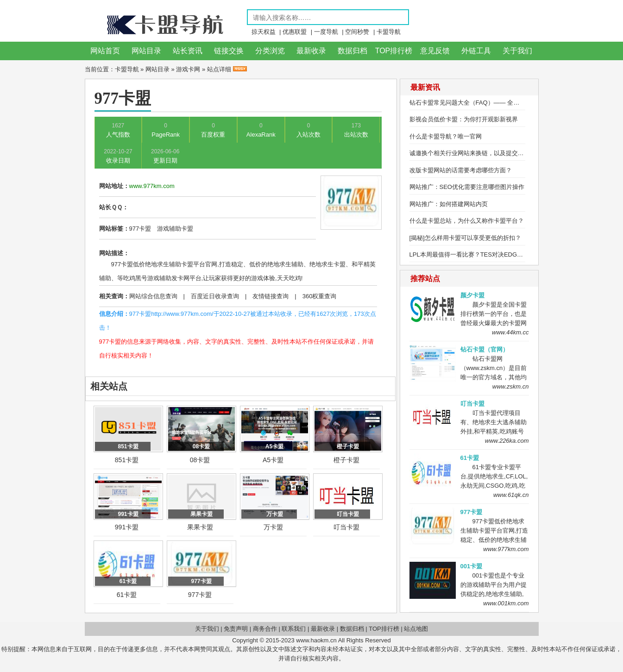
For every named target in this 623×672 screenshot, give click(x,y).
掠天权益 (264, 32)
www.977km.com (506, 549)
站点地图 (416, 629)
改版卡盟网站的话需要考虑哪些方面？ (461, 170)
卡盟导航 (389, 32)
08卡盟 (200, 460)
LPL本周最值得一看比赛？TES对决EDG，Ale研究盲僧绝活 (489, 254)
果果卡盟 (200, 527)
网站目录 (146, 51)
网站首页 (105, 51)
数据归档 (352, 51)
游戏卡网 (188, 69)
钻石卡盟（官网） (485, 349)
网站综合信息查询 (153, 296)
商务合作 (265, 629)
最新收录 (311, 51)
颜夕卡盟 (472, 295)
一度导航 (326, 32)
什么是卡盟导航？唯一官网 (446, 136)
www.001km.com (506, 603)
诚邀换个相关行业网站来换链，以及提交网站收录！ (479, 153)
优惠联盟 (295, 32)
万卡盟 (273, 527)
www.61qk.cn (511, 495)
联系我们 (294, 629)
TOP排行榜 (394, 51)
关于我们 (517, 51)
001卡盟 (472, 566)
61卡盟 (127, 595)
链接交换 (229, 51)
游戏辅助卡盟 (175, 229)
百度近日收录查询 (215, 296)
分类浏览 (270, 51)
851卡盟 (127, 460)
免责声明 (236, 629)
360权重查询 (320, 296)
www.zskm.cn (511, 386)
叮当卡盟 (346, 527)
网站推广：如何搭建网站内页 (449, 204)
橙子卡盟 (346, 460)
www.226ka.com (507, 441)
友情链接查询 (271, 296)
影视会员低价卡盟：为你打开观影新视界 (464, 119)
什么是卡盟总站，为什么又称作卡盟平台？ (467, 221)
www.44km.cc (510, 332)
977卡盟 (140, 229)
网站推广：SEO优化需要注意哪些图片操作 (467, 187)
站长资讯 (188, 51)
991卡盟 (127, 527)
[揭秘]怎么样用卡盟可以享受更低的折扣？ (465, 238)
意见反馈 (435, 51)
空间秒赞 (357, 32)
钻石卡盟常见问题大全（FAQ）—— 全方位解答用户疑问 (486, 103)
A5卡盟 (273, 460)
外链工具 (476, 51)
